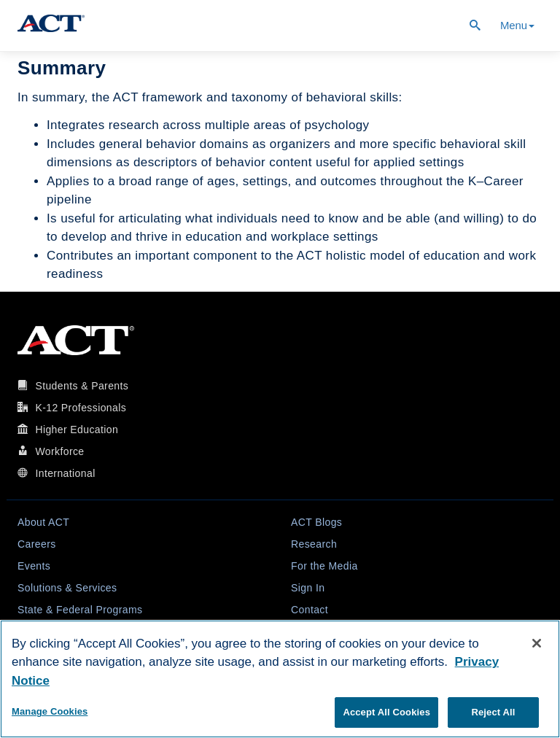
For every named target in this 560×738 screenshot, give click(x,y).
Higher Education (77, 430)
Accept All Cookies (386, 712)
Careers (37, 544)
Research (314, 544)
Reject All (493, 712)
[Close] (537, 643)
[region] (280, 679)
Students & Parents (82, 386)
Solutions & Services (67, 588)
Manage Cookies (50, 711)
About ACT (43, 522)
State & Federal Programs (80, 610)
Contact (310, 610)
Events (34, 566)
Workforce (59, 451)
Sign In (308, 588)
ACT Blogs (316, 522)
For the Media (324, 566)
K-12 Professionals (81, 408)
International (65, 473)
